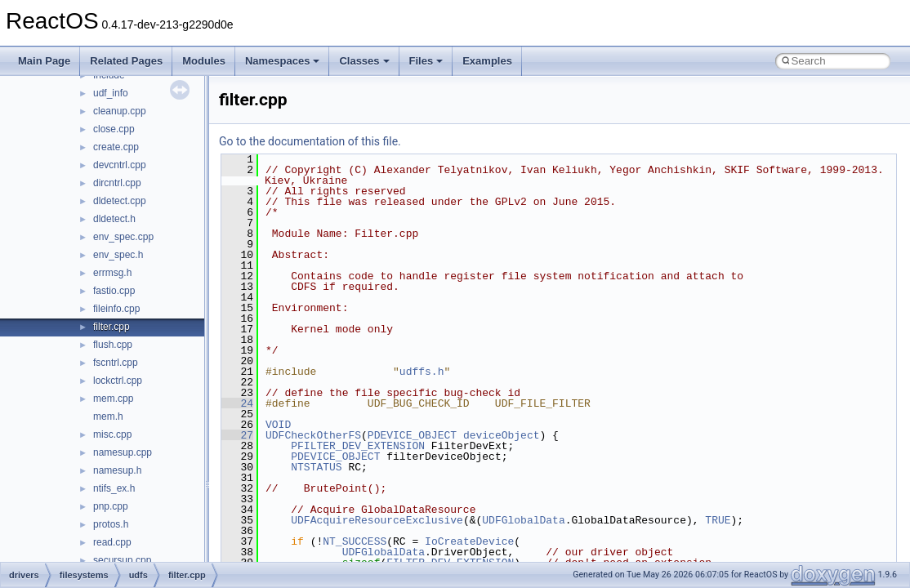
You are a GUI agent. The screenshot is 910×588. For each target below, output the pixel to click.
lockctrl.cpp (118, 381)
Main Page (44, 61)
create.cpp (116, 147)
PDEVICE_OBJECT (412, 435)
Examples (487, 61)
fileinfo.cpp (116, 309)
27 (237, 435)
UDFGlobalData (523, 520)
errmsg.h (112, 273)
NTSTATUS (316, 467)
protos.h (111, 524)
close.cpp (114, 129)
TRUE (718, 520)
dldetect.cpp (120, 201)
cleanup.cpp (120, 111)
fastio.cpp (114, 291)
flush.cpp (113, 345)
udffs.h (422, 372)
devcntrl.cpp (120, 165)
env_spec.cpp (123, 237)
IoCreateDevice (469, 541)
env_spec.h (118, 255)
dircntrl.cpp (117, 183)
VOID (278, 425)
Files (426, 61)
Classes (364, 61)
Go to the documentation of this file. (310, 141)
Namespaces (283, 61)
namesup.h (117, 470)
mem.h (108, 416)
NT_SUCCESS (355, 541)
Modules (204, 61)
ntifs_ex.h (114, 488)
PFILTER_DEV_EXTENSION (358, 446)
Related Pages (126, 61)
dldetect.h (114, 219)
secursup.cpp (122, 560)
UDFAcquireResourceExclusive (377, 520)
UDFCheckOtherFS (313, 435)
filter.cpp (112, 327)
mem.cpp (113, 399)
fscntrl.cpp (116, 363)
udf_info (111, 93)
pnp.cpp (111, 506)
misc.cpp (112, 434)
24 (237, 403)
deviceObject (502, 435)
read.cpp (112, 542)
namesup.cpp (123, 452)
